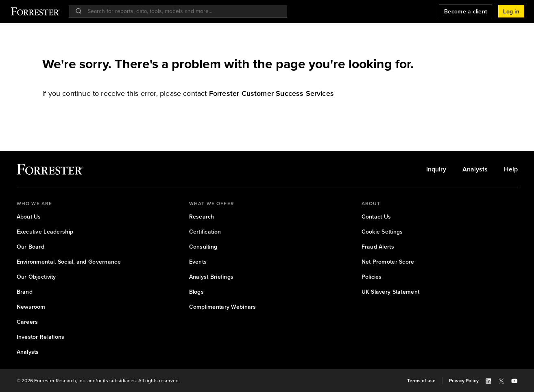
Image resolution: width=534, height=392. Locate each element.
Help (511, 169)
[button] (511, 11)
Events (198, 262)
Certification (205, 232)
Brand (25, 292)
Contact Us (376, 217)
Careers (27, 322)
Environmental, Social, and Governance (69, 262)
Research (202, 217)
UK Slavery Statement (391, 292)
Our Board (31, 247)
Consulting (203, 247)
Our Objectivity (36, 277)
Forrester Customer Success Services (271, 93)
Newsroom (31, 307)
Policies (372, 277)
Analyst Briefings (211, 277)
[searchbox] (182, 11)
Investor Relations (41, 337)
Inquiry (436, 169)
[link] (271, 93)
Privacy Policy (464, 381)
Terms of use (421, 381)
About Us (29, 217)
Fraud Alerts (378, 247)
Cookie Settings (382, 232)
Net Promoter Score (388, 262)
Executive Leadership (45, 232)
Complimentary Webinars (223, 307)
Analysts (475, 169)
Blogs (196, 292)
